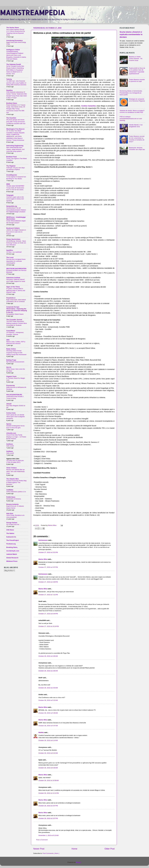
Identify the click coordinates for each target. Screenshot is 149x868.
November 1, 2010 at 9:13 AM (48, 835)
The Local (10, 257)
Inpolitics (10, 250)
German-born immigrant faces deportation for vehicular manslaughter (16, 261)
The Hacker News (13, 28)
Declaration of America (14, 499)
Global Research (12, 558)
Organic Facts (11, 376)
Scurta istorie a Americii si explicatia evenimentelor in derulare (131, 34)
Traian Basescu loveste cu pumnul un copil (137, 80)
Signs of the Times (13, 287)
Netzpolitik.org (12, 206)
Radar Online (11, 349)
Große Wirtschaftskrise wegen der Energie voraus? (16, 222)
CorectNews (11, 331)
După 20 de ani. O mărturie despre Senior (15, 507)
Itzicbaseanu (43, 540)
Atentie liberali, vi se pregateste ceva (136, 126)
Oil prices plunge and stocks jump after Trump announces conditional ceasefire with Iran (16, 122)
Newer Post (39, 849)
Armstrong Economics (15, 40)
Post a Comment (42, 840)
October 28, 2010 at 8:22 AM (48, 753)
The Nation (10, 533)
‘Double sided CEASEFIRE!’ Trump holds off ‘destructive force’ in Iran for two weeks (15, 188)
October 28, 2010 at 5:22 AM (48, 700)
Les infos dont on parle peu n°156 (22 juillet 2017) (15, 461)
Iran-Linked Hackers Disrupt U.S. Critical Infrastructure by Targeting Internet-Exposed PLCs (16, 32)
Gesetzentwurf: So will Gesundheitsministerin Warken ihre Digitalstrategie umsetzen (16, 210)
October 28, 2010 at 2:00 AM (48, 656)
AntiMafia (10, 490)
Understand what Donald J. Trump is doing (15, 397)
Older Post (110, 849)
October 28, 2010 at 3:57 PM (48, 806)
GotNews (10, 444)
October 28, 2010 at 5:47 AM (48, 726)
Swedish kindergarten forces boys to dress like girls (15, 427)
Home (74, 849)
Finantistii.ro (11, 298)
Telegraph (10, 195)
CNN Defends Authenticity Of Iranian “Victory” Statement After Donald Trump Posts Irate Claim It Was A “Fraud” (17, 95)
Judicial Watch (12, 554)
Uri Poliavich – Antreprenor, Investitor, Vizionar (15, 333)
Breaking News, (12, 547)
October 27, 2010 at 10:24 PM (49, 626)
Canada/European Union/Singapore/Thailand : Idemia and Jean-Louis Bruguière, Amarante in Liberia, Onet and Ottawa (16, 55)
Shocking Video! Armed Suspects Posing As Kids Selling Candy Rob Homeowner (16, 353)
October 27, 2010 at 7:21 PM (48, 595)
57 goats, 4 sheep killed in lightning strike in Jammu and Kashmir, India (16, 290)
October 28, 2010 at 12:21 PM (49, 793)
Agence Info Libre (13, 459)
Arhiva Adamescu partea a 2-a (16, 492)
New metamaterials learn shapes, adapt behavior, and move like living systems (15, 149)
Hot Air (9, 367)
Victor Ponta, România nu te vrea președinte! (15, 516)
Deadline (9, 90)
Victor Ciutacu (11, 468)
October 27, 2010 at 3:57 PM (48, 567)
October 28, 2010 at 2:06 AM (48, 671)
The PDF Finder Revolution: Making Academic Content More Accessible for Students (17, 323)
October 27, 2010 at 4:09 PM (48, 582)
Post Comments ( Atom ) (51, 853)
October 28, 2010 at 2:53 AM (48, 688)
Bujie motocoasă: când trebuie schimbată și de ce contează (16, 301)
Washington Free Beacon (15, 129)
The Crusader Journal (14, 320)
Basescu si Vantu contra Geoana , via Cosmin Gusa (136, 58)
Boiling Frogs (11, 360)
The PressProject (13, 540)
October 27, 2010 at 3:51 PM (48, 552)
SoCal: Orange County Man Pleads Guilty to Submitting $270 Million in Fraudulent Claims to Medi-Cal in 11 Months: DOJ (15, 70)
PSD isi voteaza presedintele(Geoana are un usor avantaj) (131, 118)
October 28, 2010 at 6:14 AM (48, 740)
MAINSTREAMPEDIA (33, 13)
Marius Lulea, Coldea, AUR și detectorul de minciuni (16, 343)
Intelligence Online (13, 50)
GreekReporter (12, 175)
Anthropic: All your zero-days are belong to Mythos (16, 169)
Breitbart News (12, 103)
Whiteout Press (12, 561)
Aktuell (9, 404)
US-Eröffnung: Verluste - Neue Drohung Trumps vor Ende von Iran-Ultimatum (16, 243)
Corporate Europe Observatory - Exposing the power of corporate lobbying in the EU (17, 310)
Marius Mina (43, 559)
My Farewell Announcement (15, 362)
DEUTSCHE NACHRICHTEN (16, 269)
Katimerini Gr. (11, 537)
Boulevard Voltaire (13, 228)
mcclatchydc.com (13, 551)
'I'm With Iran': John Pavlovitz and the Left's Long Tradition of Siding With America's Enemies (16, 83)
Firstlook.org (11, 544)
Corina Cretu (11, 413)
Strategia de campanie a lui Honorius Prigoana (137, 100)
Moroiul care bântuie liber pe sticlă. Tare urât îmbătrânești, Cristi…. (16, 471)
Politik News (11, 497)
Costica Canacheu (88, 106)
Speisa (9, 424)
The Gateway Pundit (14, 64)
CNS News (10, 530)
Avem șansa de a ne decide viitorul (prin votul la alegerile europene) (15, 417)
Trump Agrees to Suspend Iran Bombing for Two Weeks (16, 178)
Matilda (41, 732)
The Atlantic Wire (13, 479)
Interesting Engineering (15, 146)
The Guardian (11, 118)
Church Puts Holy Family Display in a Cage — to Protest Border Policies (16, 437)
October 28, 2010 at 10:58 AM (49, 780)
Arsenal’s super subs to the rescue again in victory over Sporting (15, 199)
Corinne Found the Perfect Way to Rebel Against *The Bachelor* (16, 482)
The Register (11, 166)
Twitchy (9, 79)
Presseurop (10, 385)
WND (8, 184)
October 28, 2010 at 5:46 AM (48, 713)
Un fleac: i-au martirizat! (14, 252)
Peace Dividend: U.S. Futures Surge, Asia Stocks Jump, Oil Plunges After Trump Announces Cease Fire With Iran (16, 109)
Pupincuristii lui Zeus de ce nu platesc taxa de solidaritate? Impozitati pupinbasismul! (137, 71)
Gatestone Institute (13, 278)
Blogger (79, 862)
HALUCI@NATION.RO (14, 395)
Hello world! (10, 446)
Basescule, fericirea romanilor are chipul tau (137, 149)
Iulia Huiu (10, 513)
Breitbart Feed (12, 157)
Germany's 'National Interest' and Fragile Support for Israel (16, 280)
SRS (8, 340)
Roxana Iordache (12, 504)
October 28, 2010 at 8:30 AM (48, 768)
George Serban (12, 523)
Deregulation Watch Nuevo (15, 314)
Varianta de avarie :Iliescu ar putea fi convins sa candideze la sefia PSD (132, 111)
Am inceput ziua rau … (14, 524)
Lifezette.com (11, 433)
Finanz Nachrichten (13, 239)
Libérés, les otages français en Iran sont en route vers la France (16, 232)
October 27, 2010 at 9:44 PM (48, 614)
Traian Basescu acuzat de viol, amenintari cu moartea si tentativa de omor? (137, 139)
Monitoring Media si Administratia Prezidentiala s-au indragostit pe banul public (131, 93)
